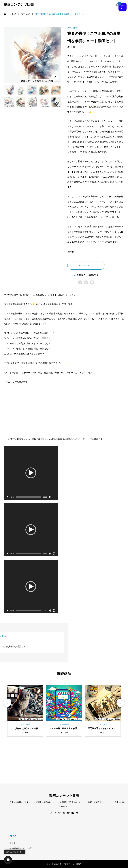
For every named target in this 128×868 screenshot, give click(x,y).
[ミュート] (50, 497)
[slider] (29, 497)
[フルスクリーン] (54, 497)
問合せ (12, 843)
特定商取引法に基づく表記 (21, 848)
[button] (31, 473)
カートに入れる (86, 265)
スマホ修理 (72, 28)
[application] (31, 473)
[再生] (7, 497)
